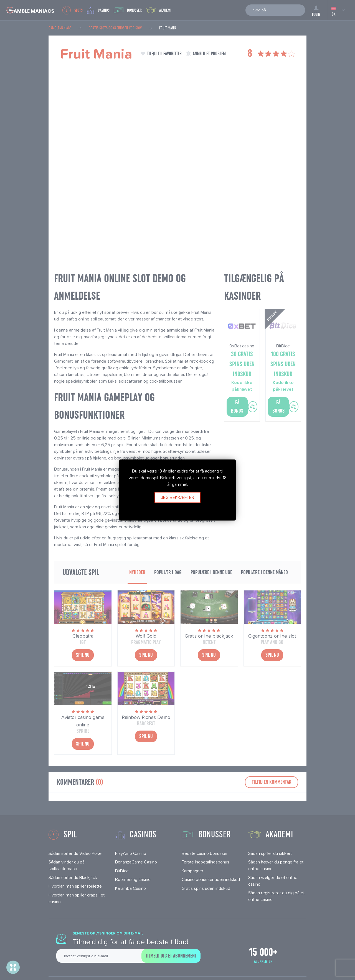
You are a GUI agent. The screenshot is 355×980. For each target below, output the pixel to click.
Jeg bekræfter (178, 497)
